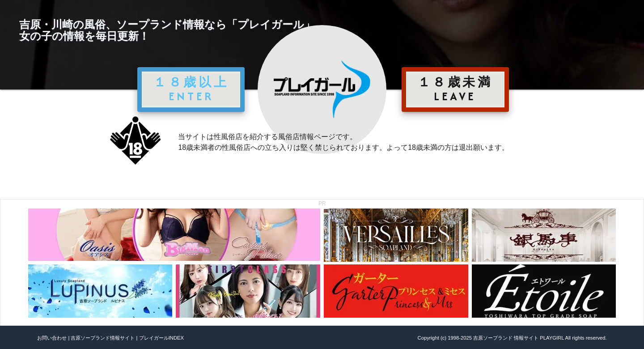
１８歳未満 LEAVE (455, 89)
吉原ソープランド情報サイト (103, 338)
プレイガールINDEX (161, 338)
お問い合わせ (52, 338)
